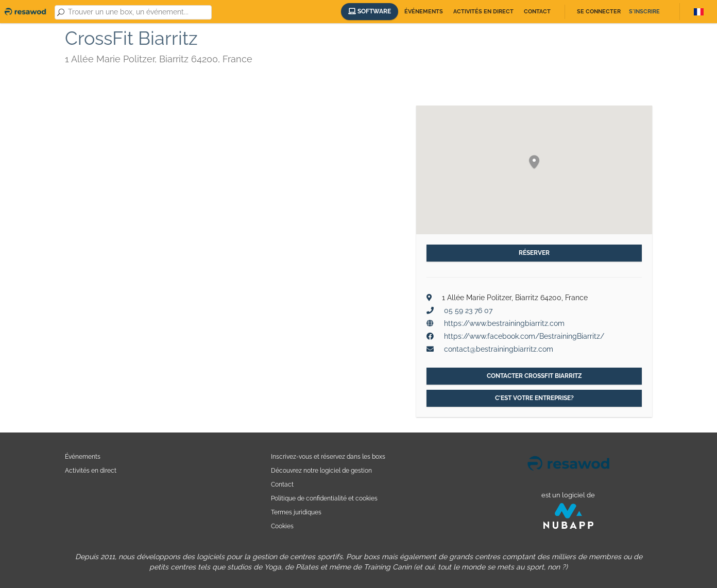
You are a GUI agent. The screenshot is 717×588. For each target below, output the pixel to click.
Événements (424, 12)
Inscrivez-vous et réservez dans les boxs (328, 456)
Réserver (534, 253)
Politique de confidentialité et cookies (324, 498)
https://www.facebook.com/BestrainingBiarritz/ (524, 336)
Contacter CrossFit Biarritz (534, 376)
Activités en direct (483, 12)
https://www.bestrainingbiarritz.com (504, 323)
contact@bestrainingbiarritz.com (499, 349)
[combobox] (138, 12)
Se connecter (599, 12)
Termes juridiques (296, 512)
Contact (537, 12)
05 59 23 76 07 (468, 310)
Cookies (282, 526)
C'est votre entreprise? (534, 398)
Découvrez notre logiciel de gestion (321, 470)
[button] (534, 162)
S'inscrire (644, 12)
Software (370, 11)
